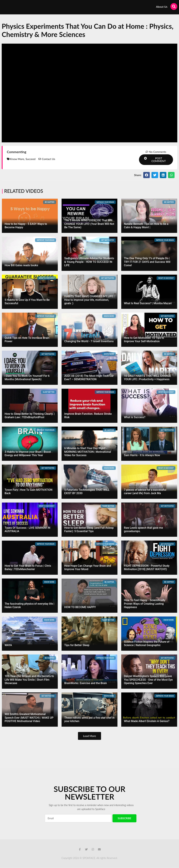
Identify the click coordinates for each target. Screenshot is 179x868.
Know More (17, 159)
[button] (156, 160)
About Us (162, 7)
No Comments (158, 152)
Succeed (30, 159)
